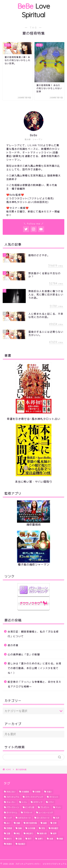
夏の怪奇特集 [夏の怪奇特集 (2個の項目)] (31, 823)
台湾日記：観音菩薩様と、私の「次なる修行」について (33, 634)
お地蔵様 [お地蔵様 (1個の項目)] (25, 792)
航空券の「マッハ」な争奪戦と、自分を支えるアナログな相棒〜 (34, 684)
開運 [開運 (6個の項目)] (61, 839)
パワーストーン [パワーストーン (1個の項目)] (13, 807)
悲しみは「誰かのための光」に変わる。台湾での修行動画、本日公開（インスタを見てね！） (34, 668)
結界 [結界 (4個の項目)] (55, 833)
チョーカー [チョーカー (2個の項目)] (11, 802)
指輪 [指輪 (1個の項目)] (20, 828)
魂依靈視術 (34, 525)
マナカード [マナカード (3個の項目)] (28, 813)
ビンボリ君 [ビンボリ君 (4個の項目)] (30, 807)
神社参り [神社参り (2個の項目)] (30, 833)
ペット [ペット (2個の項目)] (58, 807)
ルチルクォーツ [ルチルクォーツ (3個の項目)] (24, 818)
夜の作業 (13, 645)
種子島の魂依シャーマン (34, 565)
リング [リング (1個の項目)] (9, 818)
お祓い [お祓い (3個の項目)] (49, 792)
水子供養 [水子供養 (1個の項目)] (31, 828)
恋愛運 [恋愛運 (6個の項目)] (9, 828)
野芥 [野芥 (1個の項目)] (30, 839)
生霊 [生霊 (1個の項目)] (8, 833)
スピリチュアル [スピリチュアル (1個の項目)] (13, 797)
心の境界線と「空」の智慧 (24, 654)
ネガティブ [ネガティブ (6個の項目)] (38, 802)
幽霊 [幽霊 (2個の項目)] (45, 823)
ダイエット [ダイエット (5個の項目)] (54, 797)
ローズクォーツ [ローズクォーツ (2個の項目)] (43, 818)
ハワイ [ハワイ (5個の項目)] (51, 802)
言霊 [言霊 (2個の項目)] (20, 839)
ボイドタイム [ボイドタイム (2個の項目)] (12, 813)
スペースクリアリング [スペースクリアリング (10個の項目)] (34, 797)
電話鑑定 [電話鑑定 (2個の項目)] (22, 844)
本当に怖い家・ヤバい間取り (34, 482)
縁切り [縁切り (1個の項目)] (9, 839)
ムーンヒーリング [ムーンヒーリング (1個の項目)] (46, 813)
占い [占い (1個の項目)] (8, 823)
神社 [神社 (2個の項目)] (18, 833)
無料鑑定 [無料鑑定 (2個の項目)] (55, 828)
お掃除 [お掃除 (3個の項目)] (38, 792)
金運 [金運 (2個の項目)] (51, 839)
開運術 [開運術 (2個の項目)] (9, 844)
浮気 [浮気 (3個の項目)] (43, 828)
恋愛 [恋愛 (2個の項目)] (55, 823)
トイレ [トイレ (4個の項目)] (24, 802)
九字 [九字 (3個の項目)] (57, 818)
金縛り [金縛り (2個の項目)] (40, 839)
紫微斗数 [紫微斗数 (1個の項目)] (43, 833)
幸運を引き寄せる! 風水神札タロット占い (33, 419)
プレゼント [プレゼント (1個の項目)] (45, 807)
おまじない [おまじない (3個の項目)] (11, 792)
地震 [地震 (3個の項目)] (18, 823)
